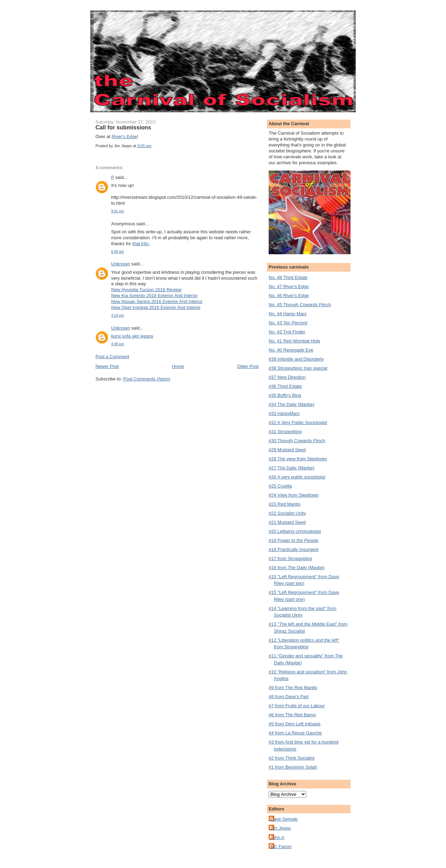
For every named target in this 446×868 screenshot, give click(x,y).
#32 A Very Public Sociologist (298, 422)
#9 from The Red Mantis (293, 688)
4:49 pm (118, 344)
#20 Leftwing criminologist (295, 531)
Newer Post (107, 366)
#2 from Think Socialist (291, 758)
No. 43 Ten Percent (288, 323)
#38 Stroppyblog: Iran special (298, 368)
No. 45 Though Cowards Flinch (300, 305)
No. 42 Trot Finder (287, 332)
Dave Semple (284, 819)
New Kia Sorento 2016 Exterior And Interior (155, 296)
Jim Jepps (281, 828)
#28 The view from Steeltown (298, 459)
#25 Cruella (280, 486)
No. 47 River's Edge (289, 286)
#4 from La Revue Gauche (295, 733)
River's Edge (124, 137)
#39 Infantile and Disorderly (296, 359)
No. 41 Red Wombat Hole (294, 341)
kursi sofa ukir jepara (132, 336)
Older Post (248, 366)
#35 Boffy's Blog (285, 395)
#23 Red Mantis (284, 504)
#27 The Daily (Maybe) (291, 468)
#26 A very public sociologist (297, 477)
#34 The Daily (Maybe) (291, 404)
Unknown (121, 264)
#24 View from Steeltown (294, 495)
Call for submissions (123, 127)
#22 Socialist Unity (287, 513)
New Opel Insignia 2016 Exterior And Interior (156, 307)
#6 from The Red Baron (292, 715)
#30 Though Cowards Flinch (297, 441)
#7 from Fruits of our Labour (297, 706)
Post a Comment (112, 357)
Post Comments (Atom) (147, 379)
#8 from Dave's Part (289, 697)
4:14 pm (118, 315)
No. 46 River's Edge (289, 296)
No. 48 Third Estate (288, 277)
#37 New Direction (287, 377)
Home (178, 366)
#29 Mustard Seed (287, 450)
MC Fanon (281, 847)
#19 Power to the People (293, 540)
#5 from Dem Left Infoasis (295, 724)
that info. (141, 244)
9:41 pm (118, 211)
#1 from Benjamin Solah (293, 767)
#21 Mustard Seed (287, 522)
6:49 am (118, 252)
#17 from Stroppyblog (290, 558)
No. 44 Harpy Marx (288, 314)
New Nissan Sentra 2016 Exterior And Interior (157, 301)
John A (277, 837)
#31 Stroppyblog (285, 432)
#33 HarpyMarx (284, 413)
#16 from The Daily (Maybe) (297, 568)
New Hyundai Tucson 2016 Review (146, 290)
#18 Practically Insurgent (293, 549)
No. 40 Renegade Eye (291, 350)
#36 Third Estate (285, 386)
